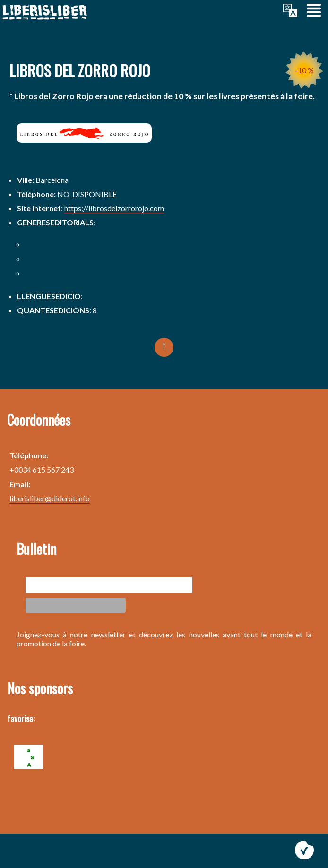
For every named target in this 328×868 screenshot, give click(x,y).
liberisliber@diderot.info (50, 498)
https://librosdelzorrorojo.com (114, 208)
